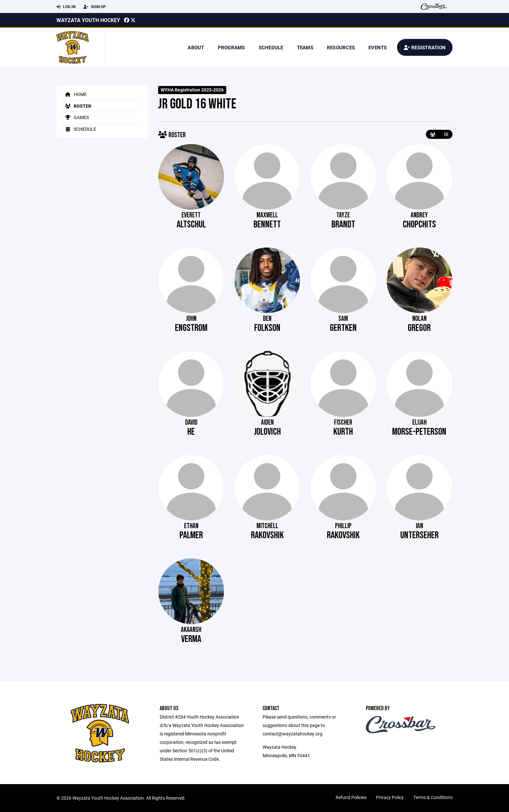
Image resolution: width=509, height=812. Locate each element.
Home (75, 94)
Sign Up (95, 7)
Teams (305, 47)
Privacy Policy (390, 797)
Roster (77, 106)
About (196, 47)
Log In (66, 7)
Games (76, 117)
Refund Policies (351, 797)
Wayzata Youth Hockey (88, 20)
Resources (341, 47)
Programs (231, 47)
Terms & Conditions (433, 797)
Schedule (271, 47)
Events (378, 47)
